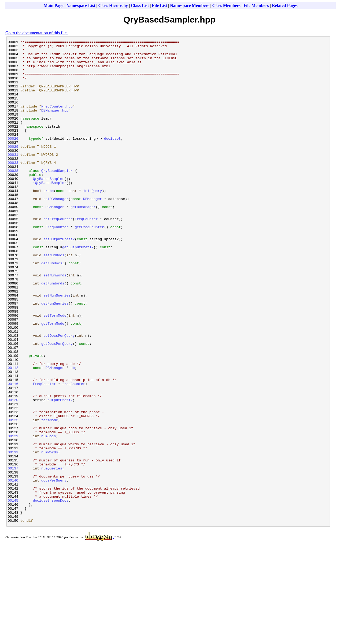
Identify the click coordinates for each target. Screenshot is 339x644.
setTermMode (55, 371)
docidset (112, 158)
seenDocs (60, 593)
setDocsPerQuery (59, 395)
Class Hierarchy (113, 5)
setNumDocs (54, 298)
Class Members (226, 5)
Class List (140, 5)
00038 (13, 197)
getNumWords (53, 332)
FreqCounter (86, 255)
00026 (13, 158)
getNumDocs (52, 308)
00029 (13, 168)
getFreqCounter (89, 265)
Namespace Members (190, 5)
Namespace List (81, 5)
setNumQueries (57, 347)
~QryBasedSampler (50, 212)
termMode (50, 496)
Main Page (54, 5)
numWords (50, 535)
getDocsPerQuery (57, 405)
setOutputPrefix (59, 279)
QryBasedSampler (57, 197)
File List (159, 5)
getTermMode (53, 380)
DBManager (93, 231)
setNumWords (55, 323)
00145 (13, 593)
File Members (256, 5)
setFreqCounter (58, 255)
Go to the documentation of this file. (36, 33)
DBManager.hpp (55, 125)
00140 (13, 569)
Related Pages (285, 5)
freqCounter (74, 453)
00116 (13, 453)
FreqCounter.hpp (57, 120)
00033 (13, 187)
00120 (13, 472)
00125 (13, 496)
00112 (13, 434)
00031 (13, 178)
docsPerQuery (54, 569)
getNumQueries (55, 356)
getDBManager (83, 240)
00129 (13, 516)
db (73, 434)
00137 (13, 554)
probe (49, 221)
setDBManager (56, 231)
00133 (13, 535)
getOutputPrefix (78, 289)
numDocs (49, 516)
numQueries (52, 554)
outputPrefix (60, 472)
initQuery (93, 221)
